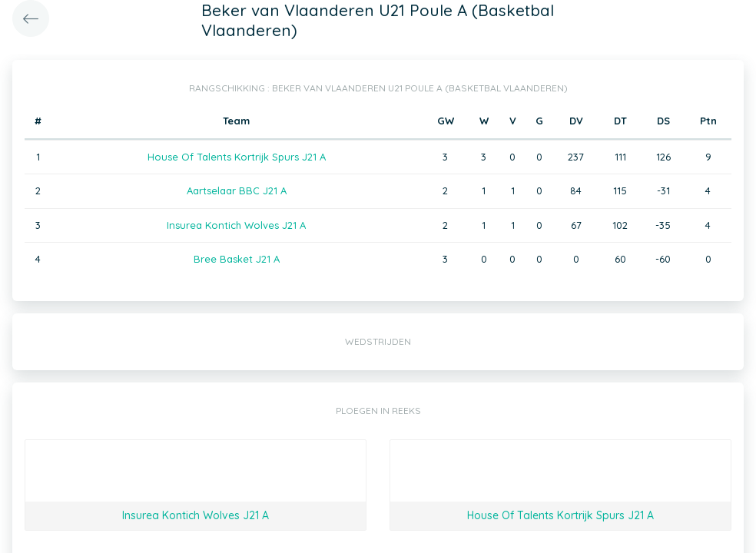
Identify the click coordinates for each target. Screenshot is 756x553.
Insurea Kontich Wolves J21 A (236, 225)
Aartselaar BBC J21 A (237, 190)
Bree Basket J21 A (237, 259)
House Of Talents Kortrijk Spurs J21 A (237, 157)
